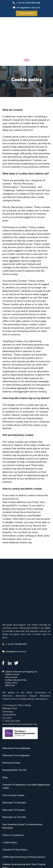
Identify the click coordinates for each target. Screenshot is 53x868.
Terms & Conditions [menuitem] (13, 772)
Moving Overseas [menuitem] (11, 700)
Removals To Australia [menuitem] (14, 740)
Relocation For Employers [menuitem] (16, 692)
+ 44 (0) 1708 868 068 (28, 3)
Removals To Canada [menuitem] (14, 747)
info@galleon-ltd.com (28, 8)
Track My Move (27, 13)
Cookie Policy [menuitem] (10, 779)
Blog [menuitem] (5, 714)
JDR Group (9, 849)
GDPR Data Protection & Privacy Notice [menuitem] (24, 794)
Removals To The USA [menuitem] (14, 754)
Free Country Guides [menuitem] (13, 732)
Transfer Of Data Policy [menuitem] (15, 787)
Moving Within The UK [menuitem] (14, 707)
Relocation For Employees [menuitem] (16, 685)
